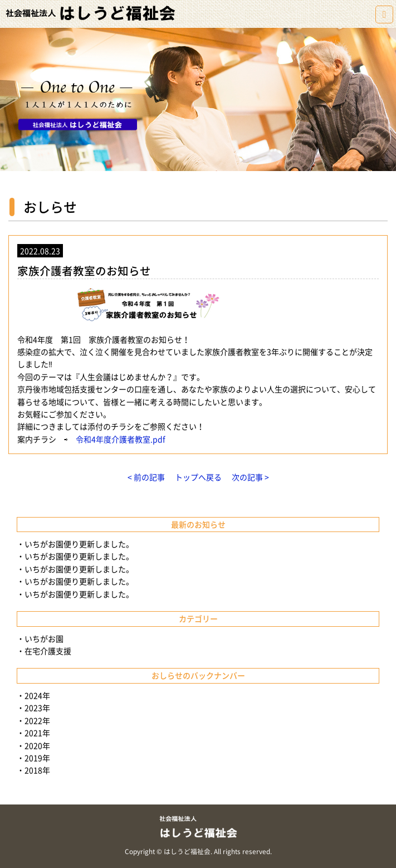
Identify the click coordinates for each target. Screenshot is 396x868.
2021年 (37, 733)
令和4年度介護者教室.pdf (121, 439)
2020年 (37, 745)
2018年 (37, 770)
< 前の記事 (146, 477)
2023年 (37, 708)
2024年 (37, 695)
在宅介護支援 (48, 651)
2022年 (37, 720)
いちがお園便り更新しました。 (79, 544)
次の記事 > (250, 477)
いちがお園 (44, 638)
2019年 (37, 758)
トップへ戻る (198, 477)
